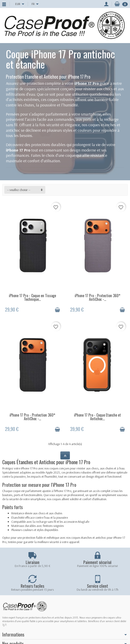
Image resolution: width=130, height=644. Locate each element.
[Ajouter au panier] (57, 310)
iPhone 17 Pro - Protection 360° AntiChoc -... (98, 297)
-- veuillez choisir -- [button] (19, 190)
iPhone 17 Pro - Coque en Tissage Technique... (32, 297)
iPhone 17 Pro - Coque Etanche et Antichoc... (97, 417)
